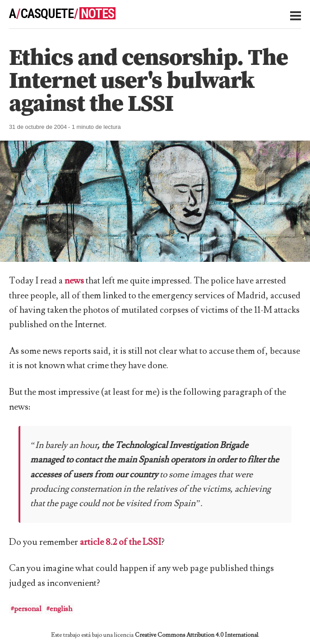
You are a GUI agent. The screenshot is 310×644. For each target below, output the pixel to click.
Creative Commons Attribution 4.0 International (197, 635)
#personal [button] (26, 609)
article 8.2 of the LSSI (120, 542)
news (74, 281)
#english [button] (59, 609)
